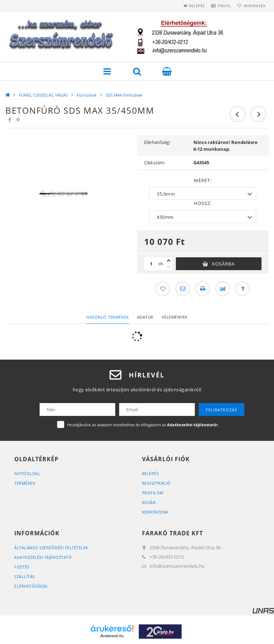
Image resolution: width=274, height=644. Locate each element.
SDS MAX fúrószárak (124, 95)
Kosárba (223, 264)
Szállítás (25, 576)
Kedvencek (253, 6)
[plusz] (169, 261)
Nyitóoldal (27, 473)
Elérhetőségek (31, 586)
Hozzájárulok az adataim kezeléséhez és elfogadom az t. (143, 425)
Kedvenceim (155, 512)
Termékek (25, 483)
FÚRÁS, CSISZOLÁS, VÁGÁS (43, 95)
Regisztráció (156, 483)
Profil (218, 6)
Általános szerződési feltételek (51, 548)
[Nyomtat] (203, 289)
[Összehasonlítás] (223, 289)
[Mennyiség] (151, 264)
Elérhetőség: (157, 142)
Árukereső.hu (112, 636)
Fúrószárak (87, 95)
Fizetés (22, 567)
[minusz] (169, 267)
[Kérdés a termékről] (243, 289)
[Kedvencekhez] (163, 289)
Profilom (153, 493)
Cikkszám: (155, 163)
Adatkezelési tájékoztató (43, 557)
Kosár (149, 502)
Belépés (186, 6)
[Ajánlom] (183, 289)
